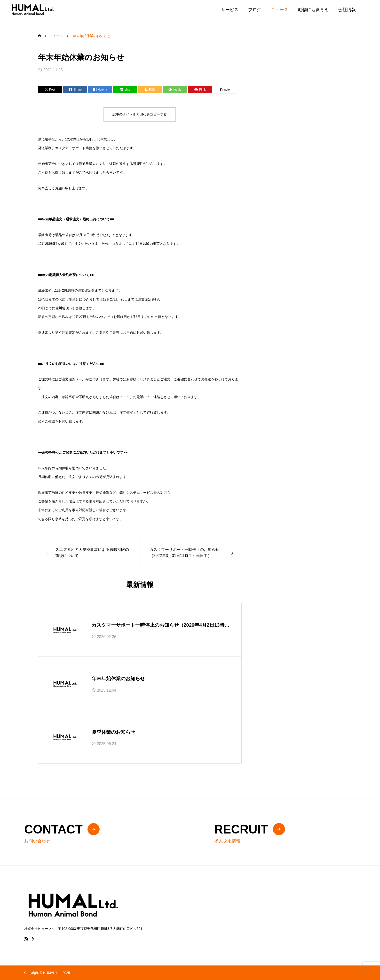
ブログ (255, 10)
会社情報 (347, 10)
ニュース (280, 10)
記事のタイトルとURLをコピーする (140, 114)
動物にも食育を (313, 10)
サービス (230, 10)
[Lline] (125, 90)
